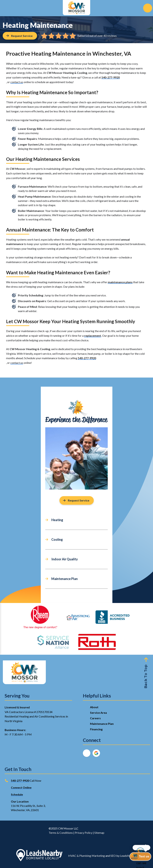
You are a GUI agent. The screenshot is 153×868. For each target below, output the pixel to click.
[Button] (20, 36)
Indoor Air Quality (65, 559)
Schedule (17, 794)
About (94, 707)
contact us (17, 82)
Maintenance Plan (65, 579)
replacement (93, 336)
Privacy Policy (84, 833)
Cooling (57, 539)
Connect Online (21, 787)
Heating (57, 520)
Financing (96, 729)
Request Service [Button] (76, 500)
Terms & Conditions (61, 833)
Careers (95, 718)
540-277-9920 (111, 77)
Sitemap (99, 833)
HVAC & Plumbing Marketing (87, 856)
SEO (113, 856)
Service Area (98, 713)
